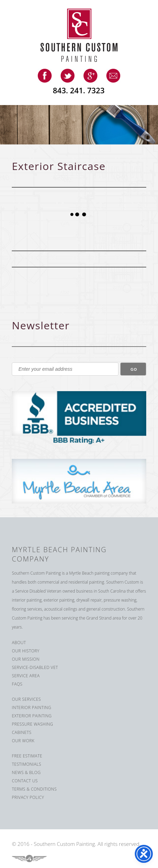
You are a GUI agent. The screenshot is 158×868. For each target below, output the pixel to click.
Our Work (23, 741)
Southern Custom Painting (84, 35)
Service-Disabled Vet (35, 667)
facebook (45, 76)
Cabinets (22, 732)
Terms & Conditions (34, 789)
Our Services (26, 699)
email (113, 76)
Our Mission (26, 659)
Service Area (26, 676)
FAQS (17, 684)
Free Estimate (27, 756)
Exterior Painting (32, 716)
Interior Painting (32, 707)
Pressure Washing (32, 724)
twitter (68, 76)
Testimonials (27, 764)
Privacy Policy (28, 797)
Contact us (25, 781)
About (19, 643)
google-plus (90, 76)
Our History (26, 651)
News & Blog (26, 772)
